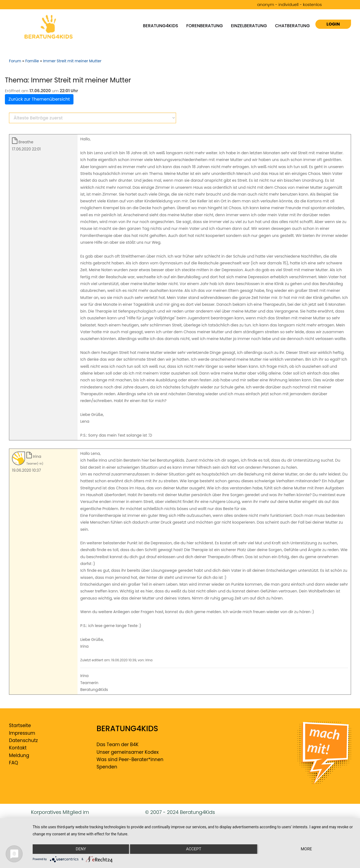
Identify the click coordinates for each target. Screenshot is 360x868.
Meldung (19, 755)
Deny (81, 849)
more (307, 849)
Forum (15, 61)
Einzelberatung (249, 26)
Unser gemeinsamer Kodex (128, 752)
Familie (32, 61)
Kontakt (18, 748)
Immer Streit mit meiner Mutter (72, 61)
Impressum (22, 733)
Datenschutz (23, 740)
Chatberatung (293, 26)
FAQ (13, 763)
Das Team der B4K (118, 745)
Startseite (20, 725)
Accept (193, 849)
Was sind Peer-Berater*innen (130, 759)
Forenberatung (204, 26)
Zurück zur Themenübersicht (39, 99)
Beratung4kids (160, 26)
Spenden (107, 767)
